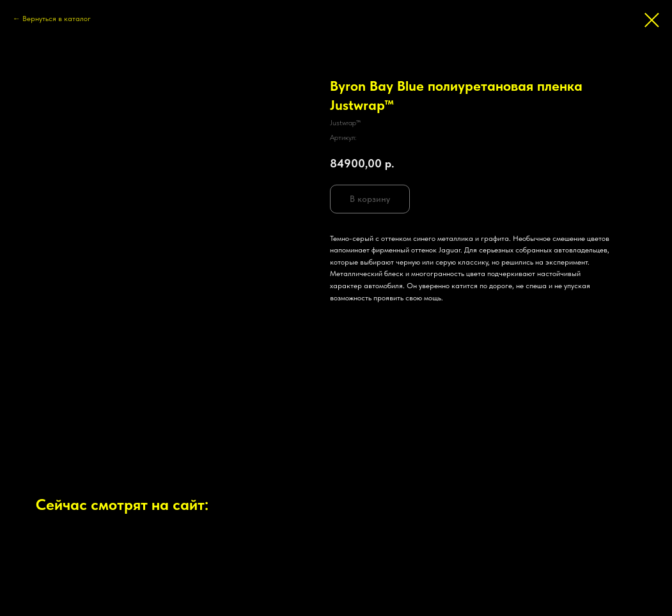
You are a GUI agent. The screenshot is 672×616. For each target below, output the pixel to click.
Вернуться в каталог (57, 19)
